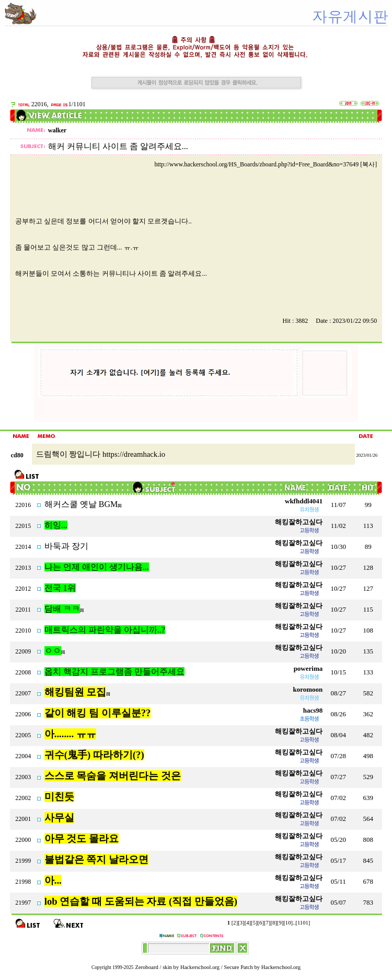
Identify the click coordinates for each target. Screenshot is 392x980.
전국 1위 (60, 588)
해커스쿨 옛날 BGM (81, 504)
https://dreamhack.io (134, 454)
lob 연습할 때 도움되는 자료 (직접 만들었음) (141, 901)
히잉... (56, 525)
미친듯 (59, 797)
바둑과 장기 (66, 546)
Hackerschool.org (200, 967)
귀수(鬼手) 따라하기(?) (94, 755)
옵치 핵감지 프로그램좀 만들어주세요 (114, 672)
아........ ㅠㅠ (70, 734)
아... (53, 880)
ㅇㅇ (53, 651)
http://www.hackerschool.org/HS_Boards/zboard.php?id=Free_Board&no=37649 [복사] (266, 164)
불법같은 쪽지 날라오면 (96, 859)
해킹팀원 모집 (76, 692)
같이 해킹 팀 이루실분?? (98, 713)
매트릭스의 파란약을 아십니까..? (105, 630)
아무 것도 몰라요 (82, 838)
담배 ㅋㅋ (62, 609)
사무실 (59, 818)
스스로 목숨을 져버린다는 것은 (113, 776)
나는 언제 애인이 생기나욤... (97, 567)
